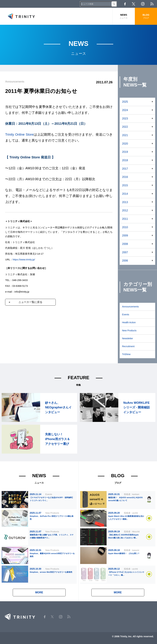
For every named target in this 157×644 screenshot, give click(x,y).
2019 (125, 152)
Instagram (143, 4)
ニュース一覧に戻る (30, 302)
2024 (125, 110)
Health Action (129, 322)
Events (126, 314)
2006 (125, 261)
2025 (125, 102)
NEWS (124, 16)
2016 (125, 177)
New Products (129, 330)
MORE (39, 592)
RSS (152, 4)
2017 (125, 169)
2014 (125, 194)
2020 (125, 144)
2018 (125, 160)
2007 (125, 252)
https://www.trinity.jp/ (24, 259)
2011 (125, 219)
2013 (125, 202)
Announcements (130, 307)
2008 (125, 244)
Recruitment (128, 346)
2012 (125, 210)
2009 (125, 236)
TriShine (126, 354)
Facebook (125, 4)
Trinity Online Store (19, 134)
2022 (125, 127)
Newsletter (128, 338)
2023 (125, 119)
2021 (125, 135)
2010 (125, 227)
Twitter (134, 4)
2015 (125, 185)
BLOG (146, 16)
